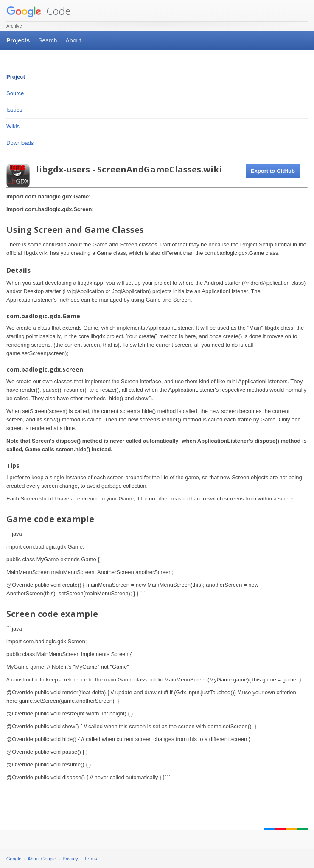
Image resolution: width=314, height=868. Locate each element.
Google (14, 859)
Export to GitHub (273, 171)
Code (38, 11)
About (74, 40)
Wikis (13, 126)
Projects (18, 40)
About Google (42, 859)
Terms (91, 859)
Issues (14, 110)
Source (15, 93)
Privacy (70, 859)
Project (16, 77)
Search (48, 40)
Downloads (20, 143)
